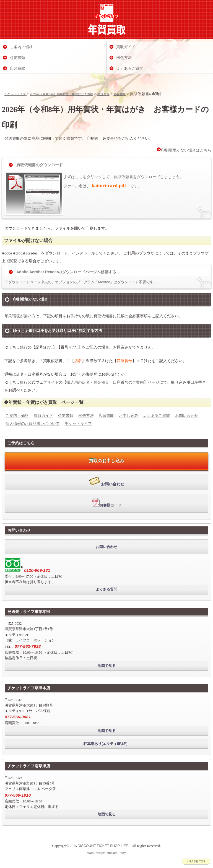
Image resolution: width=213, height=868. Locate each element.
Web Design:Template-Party (106, 853)
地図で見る (107, 666)
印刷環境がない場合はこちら (184, 150)
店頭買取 (106, 415)
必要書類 (120, 94)
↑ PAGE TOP (196, 861)
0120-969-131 (37, 570)
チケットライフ (15, 94)
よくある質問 (106, 589)
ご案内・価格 (17, 415)
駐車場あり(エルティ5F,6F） (106, 744)
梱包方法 (86, 415)
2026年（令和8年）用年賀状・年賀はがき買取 (62, 94)
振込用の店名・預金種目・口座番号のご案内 (105, 382)
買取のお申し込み (106, 461)
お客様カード (106, 503)
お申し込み (129, 415)
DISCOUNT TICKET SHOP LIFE (103, 846)
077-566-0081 (18, 717)
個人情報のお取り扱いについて (33, 423)
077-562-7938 (28, 646)
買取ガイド (43, 415)
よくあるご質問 (157, 415)
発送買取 (103, 94)
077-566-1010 (18, 795)
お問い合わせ (187, 415)
